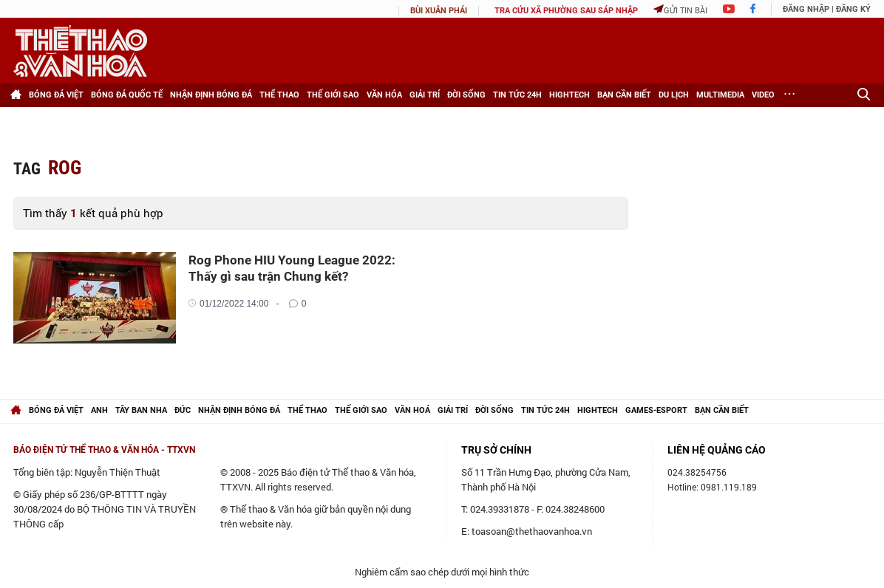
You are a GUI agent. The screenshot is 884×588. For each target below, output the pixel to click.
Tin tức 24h (517, 95)
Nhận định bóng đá (211, 95)
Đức (183, 410)
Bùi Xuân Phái (439, 11)
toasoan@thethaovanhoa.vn (532, 531)
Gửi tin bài (680, 10)
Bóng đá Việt (56, 95)
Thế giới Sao (333, 95)
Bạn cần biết (624, 95)
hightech (598, 410)
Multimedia (720, 95)
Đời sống (466, 95)
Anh (99, 410)
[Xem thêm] (789, 95)
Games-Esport (656, 410)
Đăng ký (853, 9)
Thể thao (279, 95)
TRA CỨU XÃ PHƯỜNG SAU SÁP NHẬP (566, 11)
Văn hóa (384, 95)
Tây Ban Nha (141, 410)
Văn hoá (412, 410)
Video (763, 95)
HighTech (569, 95)
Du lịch (674, 95)
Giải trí (425, 95)
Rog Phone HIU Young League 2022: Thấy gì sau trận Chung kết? (292, 268)
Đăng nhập (806, 9)
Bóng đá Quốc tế (127, 95)
